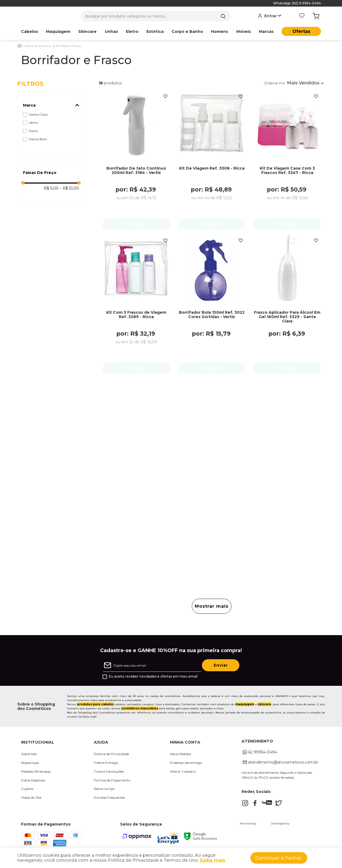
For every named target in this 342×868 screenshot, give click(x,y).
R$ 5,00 (51, 188)
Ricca (33, 131)
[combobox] (156, 16)
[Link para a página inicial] (19, 46)
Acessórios (44, 46)
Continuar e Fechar (279, 858)
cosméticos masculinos (140, 710)
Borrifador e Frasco (68, 46)
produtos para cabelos (95, 706)
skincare (264, 706)
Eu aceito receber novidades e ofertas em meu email (153, 678)
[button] (51, 105)
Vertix (33, 123)
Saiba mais (212, 860)
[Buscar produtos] (223, 16)
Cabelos (28, 46)
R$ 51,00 (69, 188)
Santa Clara (38, 114)
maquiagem (245, 706)
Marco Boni (38, 139)
